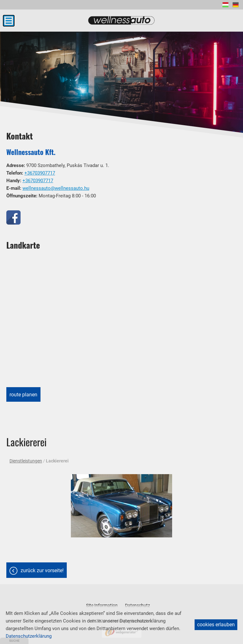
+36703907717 (40, 173)
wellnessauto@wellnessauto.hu (56, 188)
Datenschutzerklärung (29, 636)
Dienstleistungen (26, 461)
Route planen (23, 395)
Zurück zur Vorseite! (42, 570)
